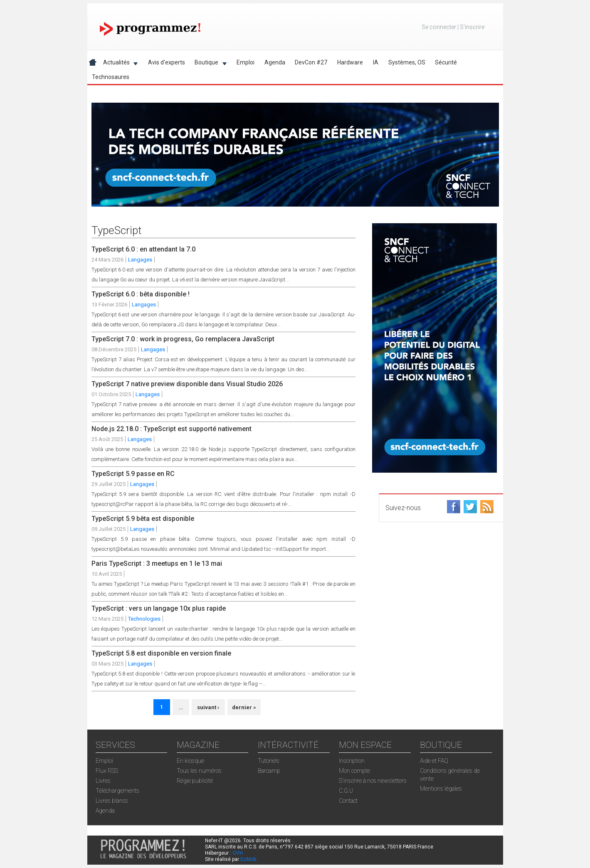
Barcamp (269, 771)
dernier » (244, 707)
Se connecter (439, 27)
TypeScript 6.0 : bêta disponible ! (141, 294)
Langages (140, 260)
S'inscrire (472, 27)
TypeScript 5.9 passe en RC (133, 474)
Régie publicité (195, 781)
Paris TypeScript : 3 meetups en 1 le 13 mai (157, 563)
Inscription (352, 761)
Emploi (246, 62)
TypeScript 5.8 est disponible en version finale (161, 653)
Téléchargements (117, 791)
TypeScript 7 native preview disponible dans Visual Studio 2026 (187, 384)
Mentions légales (441, 789)
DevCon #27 (311, 62)
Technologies (144, 619)
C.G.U (346, 791)
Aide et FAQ (434, 761)
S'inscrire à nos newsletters (373, 781)
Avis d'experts (167, 62)
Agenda (275, 62)
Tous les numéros (199, 771)
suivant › (208, 707)
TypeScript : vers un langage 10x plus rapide (159, 608)
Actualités (118, 64)
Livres (103, 781)
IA (376, 62)
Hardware (350, 62)
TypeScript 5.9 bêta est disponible (143, 519)
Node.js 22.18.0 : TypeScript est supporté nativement (172, 429)
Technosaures (111, 77)
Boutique (208, 64)
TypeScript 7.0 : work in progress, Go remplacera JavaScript (183, 339)
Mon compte (354, 771)
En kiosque (190, 761)
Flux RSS (107, 771)
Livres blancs (112, 801)
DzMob (248, 859)
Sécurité (446, 62)
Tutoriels (269, 761)
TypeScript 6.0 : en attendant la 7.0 (143, 249)
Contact (348, 801)
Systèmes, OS (407, 62)
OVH (238, 853)
